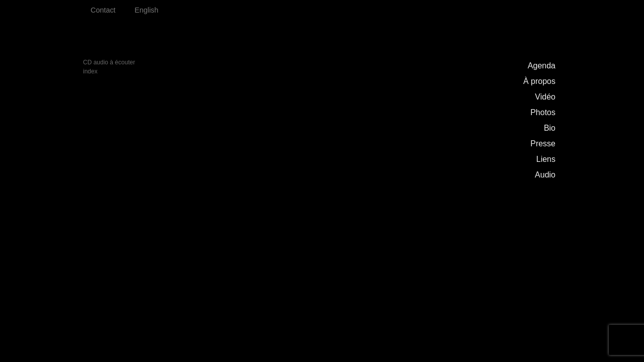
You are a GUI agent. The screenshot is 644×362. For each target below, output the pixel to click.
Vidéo (545, 97)
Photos (543, 112)
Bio (550, 128)
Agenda (542, 66)
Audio (545, 175)
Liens (546, 159)
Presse (543, 144)
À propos (539, 81)
